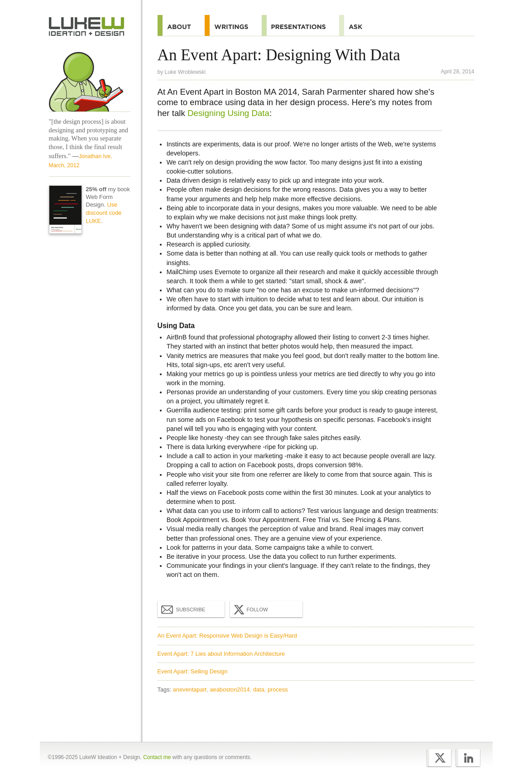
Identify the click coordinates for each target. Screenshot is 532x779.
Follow (250, 610)
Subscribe (183, 609)
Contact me (157, 757)
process (278, 689)
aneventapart (190, 689)
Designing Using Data (228, 113)
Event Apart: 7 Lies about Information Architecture (221, 654)
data (259, 689)
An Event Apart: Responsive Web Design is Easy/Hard (227, 636)
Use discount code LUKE (103, 213)
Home (87, 27)
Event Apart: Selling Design (193, 671)
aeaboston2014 (230, 689)
